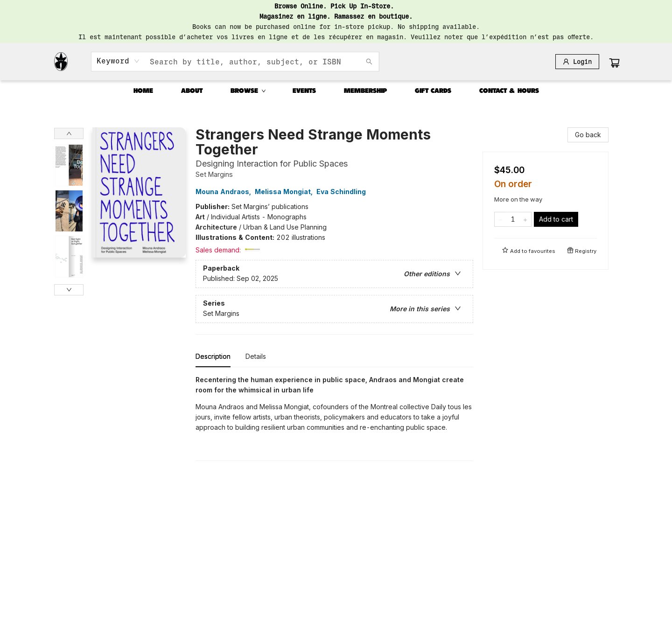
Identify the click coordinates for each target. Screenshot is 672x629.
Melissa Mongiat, (286, 192)
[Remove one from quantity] (500, 219)
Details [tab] (256, 356)
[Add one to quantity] (525, 219)
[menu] (336, 91)
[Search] (369, 62)
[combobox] (118, 61)
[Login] (577, 62)
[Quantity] (513, 219)
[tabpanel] (334, 418)
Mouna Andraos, (225, 192)
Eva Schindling (343, 192)
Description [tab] (213, 356)
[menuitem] (143, 91)
